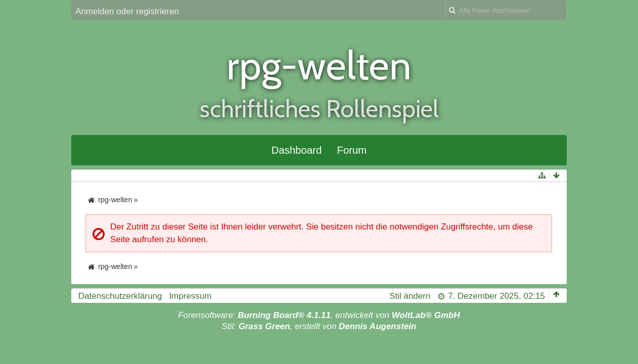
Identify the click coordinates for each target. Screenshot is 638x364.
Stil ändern (410, 296)
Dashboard (297, 150)
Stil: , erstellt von (319, 326)
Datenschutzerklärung (120, 296)
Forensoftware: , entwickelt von (319, 315)
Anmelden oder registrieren (127, 11)
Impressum (190, 296)
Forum (352, 150)
